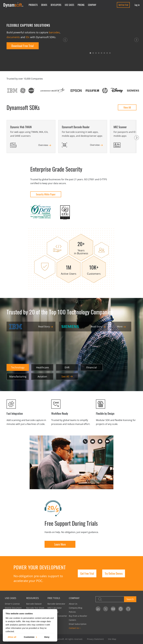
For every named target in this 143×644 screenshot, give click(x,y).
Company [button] (92, 5)
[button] (65, 40)
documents (13, 37)
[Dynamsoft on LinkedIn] (98, 609)
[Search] (110, 599)
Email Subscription (78, 624)
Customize (30, 637)
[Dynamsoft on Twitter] (106, 609)
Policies (72, 612)
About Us (73, 604)
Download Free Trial (23, 46)
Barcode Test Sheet (35, 608)
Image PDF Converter (57, 616)
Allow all (12, 637)
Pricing (81, 5)
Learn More (60, 544)
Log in (137, 5)
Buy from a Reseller (78, 616)
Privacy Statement (95, 639)
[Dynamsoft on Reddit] (121, 609)
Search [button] (130, 599)
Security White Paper (46, 194)
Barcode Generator (56, 604)
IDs (28, 37)
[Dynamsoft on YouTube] (113, 609)
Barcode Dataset (34, 604)
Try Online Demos (114, 573)
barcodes (54, 32)
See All (67, 376)
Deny (47, 637)
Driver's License (12, 604)
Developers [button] (56, 5)
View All (127, 107)
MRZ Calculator (55, 608)
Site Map (112, 639)
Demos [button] (44, 5)
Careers (72, 620)
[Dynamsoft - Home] (14, 5)
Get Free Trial (123, 5)
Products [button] (33, 5)
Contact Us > (75, 628)
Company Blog (76, 608)
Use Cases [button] (69, 5)
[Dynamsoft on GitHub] (128, 609)
